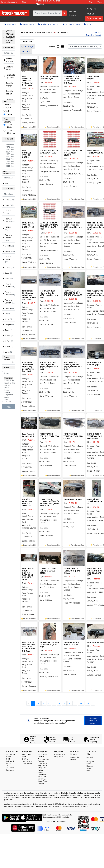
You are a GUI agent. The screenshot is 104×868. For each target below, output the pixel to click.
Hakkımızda (10, 770)
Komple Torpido (71, 24)
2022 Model (9, 157)
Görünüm (51, 47)
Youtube (89, 764)
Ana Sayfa (10, 24)
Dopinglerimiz (75, 757)
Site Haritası (10, 768)
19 (81, 703)
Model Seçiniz (9, 145)
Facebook (90, 757)
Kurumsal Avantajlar (9, 2)
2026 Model (9, 147)
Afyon (9, 397)
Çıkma (9, 108)
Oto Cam (41, 772)
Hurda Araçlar (27, 763)
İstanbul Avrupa (9, 381)
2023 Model (9, 154)
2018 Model (9, 166)
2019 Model (9, 164)
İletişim (73, 759)
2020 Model (9, 161)
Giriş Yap (92, 8)
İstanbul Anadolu (9, 383)
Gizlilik (8, 763)
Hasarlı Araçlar (27, 761)
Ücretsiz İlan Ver (94, 18)
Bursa (9, 390)
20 (88, 703)
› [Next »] (93, 703)
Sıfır (8, 111)
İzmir (9, 388)
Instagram (90, 762)
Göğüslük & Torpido (48, 24)
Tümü (9, 115)
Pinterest (90, 766)
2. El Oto (25, 759)
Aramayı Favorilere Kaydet (93, 721)
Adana (9, 392)
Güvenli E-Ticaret (96, 2)
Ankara (9, 385)
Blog (24, 2)
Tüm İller (9, 378)
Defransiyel (42, 779)
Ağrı (9, 400)
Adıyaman (9, 395)
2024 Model (9, 152)
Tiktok (89, 768)
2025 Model (9, 150)
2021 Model (9, 159)
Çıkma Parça (27, 24)
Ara (9, 407)
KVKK (8, 766)
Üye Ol (91, 14)
